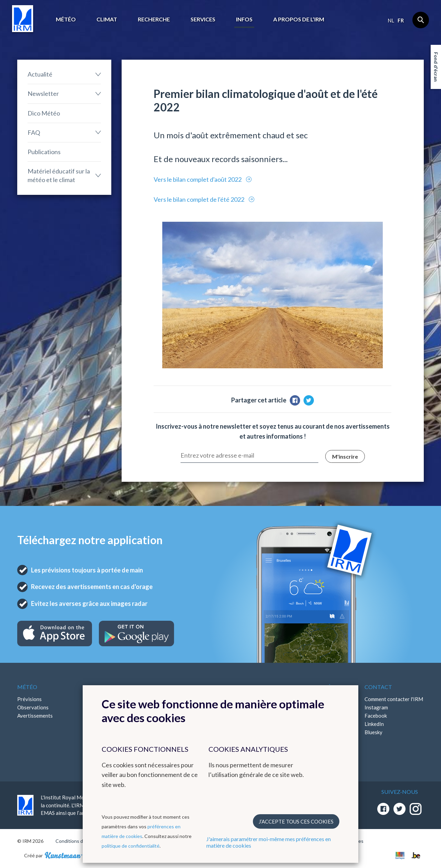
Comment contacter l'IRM (394, 699)
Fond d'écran (436, 67)
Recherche (154, 19)
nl (391, 20)
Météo (66, 19)
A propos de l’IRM (299, 19)
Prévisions (29, 699)
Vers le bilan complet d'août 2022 (198, 179)
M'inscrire (345, 456)
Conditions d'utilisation (80, 841)
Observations (33, 707)
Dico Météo (44, 113)
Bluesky (373, 732)
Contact (378, 687)
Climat (107, 19)
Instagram (376, 707)
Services (203, 19)
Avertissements (35, 716)
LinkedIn (374, 724)
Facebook (376, 716)
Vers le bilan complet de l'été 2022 (199, 199)
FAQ (34, 132)
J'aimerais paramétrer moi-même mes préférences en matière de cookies (269, 842)
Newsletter (43, 93)
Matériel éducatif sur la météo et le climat (59, 175)
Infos (244, 19)
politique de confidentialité (131, 846)
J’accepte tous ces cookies (296, 821)
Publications (44, 152)
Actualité (40, 74)
